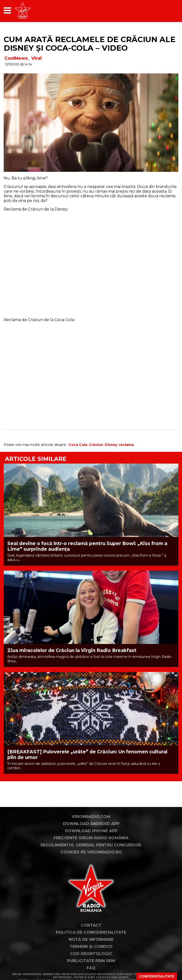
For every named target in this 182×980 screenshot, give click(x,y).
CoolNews (16, 58)
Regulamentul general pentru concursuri (91, 845)
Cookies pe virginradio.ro (91, 852)
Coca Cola (78, 445)
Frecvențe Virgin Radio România (91, 838)
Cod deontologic (91, 954)
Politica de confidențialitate (91, 932)
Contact (91, 925)
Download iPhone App (91, 831)
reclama (126, 445)
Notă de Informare (91, 939)
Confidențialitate (157, 976)
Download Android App (91, 824)
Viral (36, 58)
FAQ (91, 968)
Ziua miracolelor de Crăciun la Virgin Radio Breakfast (72, 650)
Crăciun (96, 445)
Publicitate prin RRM (91, 961)
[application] (166, 10)
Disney (111, 445)
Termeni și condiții (91, 947)
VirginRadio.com (91, 817)
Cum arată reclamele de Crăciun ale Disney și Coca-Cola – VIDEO (90, 44)
